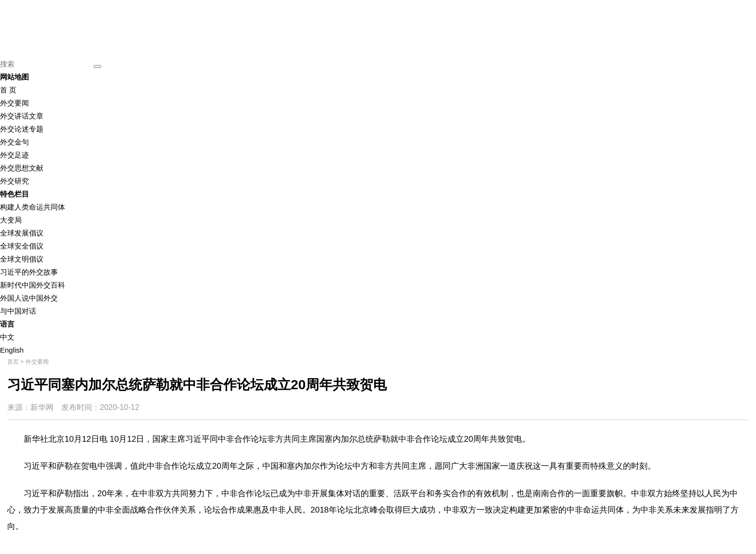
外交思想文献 (22, 168)
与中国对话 (18, 311)
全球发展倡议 (22, 233)
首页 (13, 362)
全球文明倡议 (22, 259)
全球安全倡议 (22, 246)
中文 (7, 337)
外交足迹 (14, 155)
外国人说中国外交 (29, 298)
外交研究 (14, 181)
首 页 (8, 90)
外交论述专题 (22, 129)
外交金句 (14, 142)
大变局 (11, 220)
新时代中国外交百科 (33, 285)
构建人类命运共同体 (33, 207)
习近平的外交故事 (29, 272)
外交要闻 (14, 103)
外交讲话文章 (22, 116)
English (12, 350)
